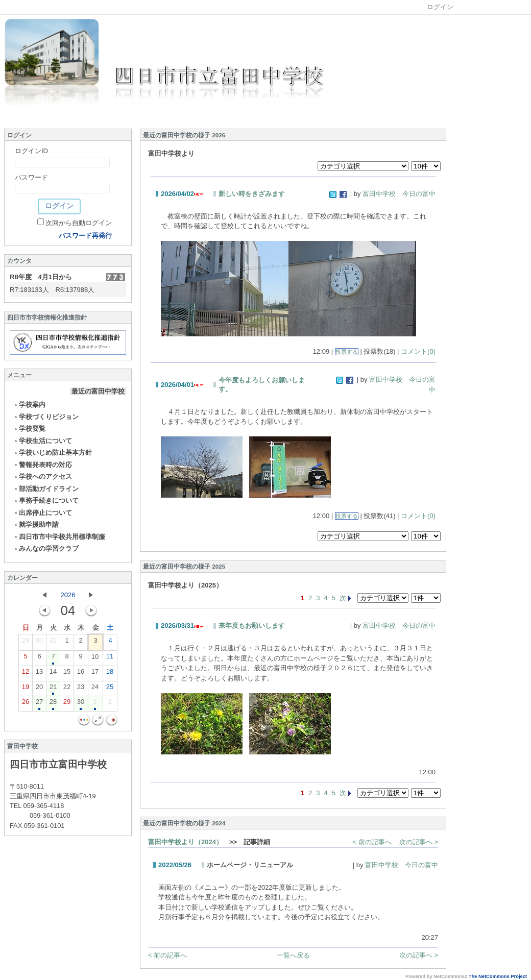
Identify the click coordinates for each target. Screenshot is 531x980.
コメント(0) (418, 351)
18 (110, 674)
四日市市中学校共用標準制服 (59, 537)
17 (95, 674)
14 (53, 674)
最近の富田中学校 (98, 391)
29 (26, 643)
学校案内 (29, 405)
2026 (68, 595)
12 (26, 674)
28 (53, 704)
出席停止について (43, 513)
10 (95, 659)
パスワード (31, 177)
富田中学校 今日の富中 (399, 194)
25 (110, 689)
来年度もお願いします (252, 626)
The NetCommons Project (498, 976)
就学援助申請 (36, 524)
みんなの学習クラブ (46, 548)
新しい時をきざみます (252, 194)
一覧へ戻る (293, 955)
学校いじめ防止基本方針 (53, 452)
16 (81, 674)
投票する (347, 352)
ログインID (31, 151)
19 (26, 689)
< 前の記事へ (372, 842)
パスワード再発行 (85, 236)
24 (95, 689)
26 (26, 704)
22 (67, 689)
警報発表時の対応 (43, 465)
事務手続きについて (46, 500)
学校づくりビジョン (46, 417)
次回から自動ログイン (79, 223)
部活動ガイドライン (46, 489)
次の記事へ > (419, 842)
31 (53, 643)
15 (67, 674)
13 (39, 674)
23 (81, 689)
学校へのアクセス (43, 476)
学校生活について (43, 441)
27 (39, 704)
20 (39, 689)
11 (110, 658)
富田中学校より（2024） (185, 842)
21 (53, 689)
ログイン (440, 7)
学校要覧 (29, 428)
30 (39, 643)
